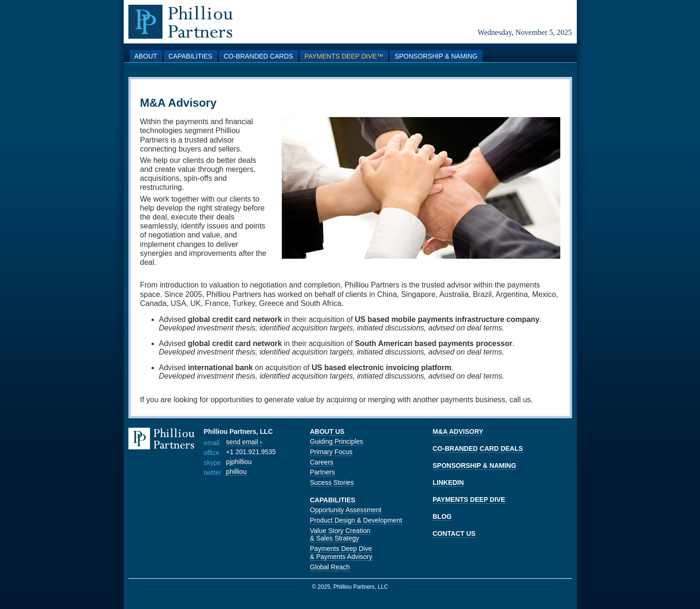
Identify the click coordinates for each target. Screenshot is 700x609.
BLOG (442, 516)
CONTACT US (454, 533)
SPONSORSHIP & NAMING (475, 465)
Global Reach (330, 567)
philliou (236, 472)
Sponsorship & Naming (436, 56)
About (146, 56)
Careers (322, 462)
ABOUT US (327, 431)
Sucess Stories (332, 482)
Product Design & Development (356, 520)
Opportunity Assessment (346, 510)
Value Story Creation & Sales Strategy (340, 535)
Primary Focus (331, 452)
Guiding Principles (337, 441)
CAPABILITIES (333, 500)
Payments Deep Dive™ (344, 56)
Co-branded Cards (258, 56)
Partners (323, 472)
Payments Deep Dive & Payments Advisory (341, 553)
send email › (244, 442)
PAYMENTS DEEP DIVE (469, 499)
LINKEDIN (448, 482)
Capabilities (190, 56)
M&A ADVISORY (458, 431)
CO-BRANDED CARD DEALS (478, 448)
